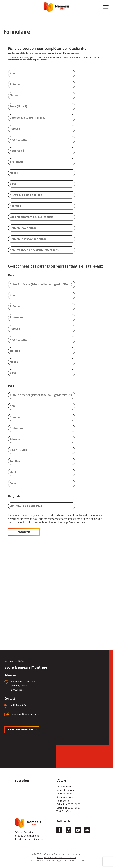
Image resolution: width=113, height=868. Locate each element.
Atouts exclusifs (65, 797)
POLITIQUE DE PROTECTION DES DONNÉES (57, 857)
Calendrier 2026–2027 (68, 808)
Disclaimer (29, 832)
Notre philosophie (66, 790)
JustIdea (52, 861)
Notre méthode (64, 794)
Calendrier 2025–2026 (68, 804)
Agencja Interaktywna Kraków (71, 861)
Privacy (19, 832)
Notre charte (63, 801)
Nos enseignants (65, 787)
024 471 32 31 (19, 705)
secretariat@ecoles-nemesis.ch (27, 714)
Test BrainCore (64, 811)
